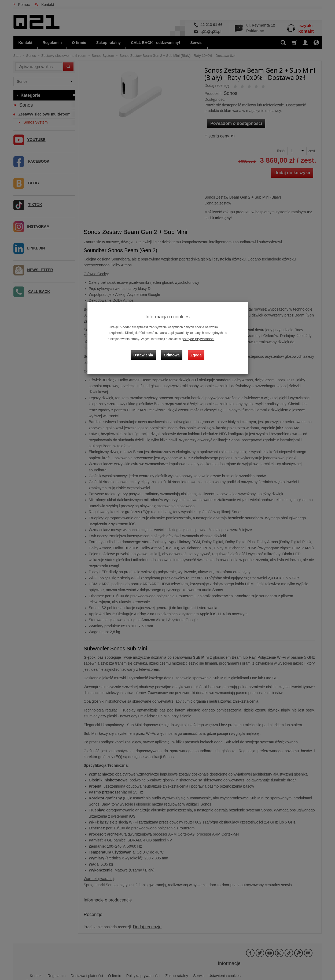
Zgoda (195, 350)
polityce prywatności (196, 338)
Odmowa (173, 350)
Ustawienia (147, 350)
